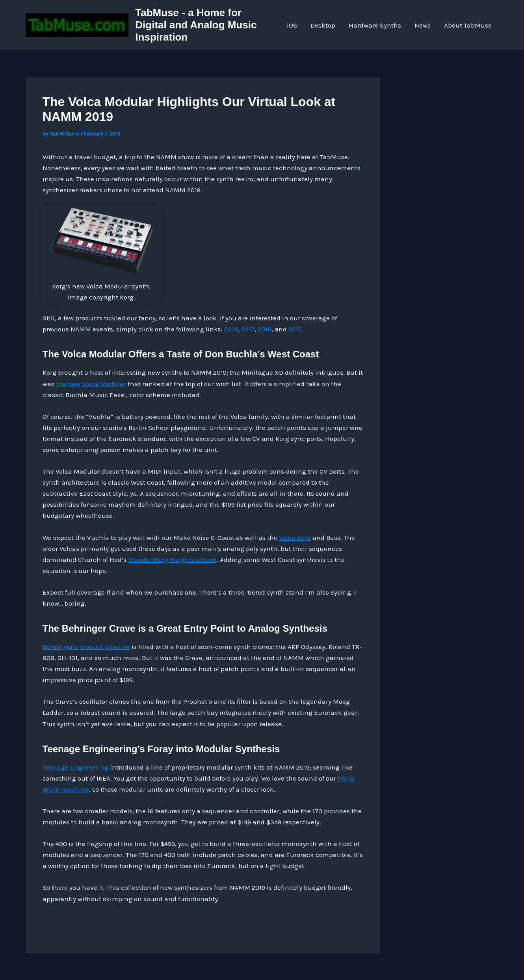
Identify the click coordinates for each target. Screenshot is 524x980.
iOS (292, 25)
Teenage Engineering (75, 767)
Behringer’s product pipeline (86, 647)
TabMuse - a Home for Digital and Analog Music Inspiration (196, 25)
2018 (231, 329)
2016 (265, 329)
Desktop (323, 25)
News (423, 25)
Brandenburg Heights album (172, 560)
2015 (295, 329)
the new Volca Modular (91, 384)
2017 (248, 329)
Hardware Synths (375, 25)
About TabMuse (468, 25)
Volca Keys (295, 537)
